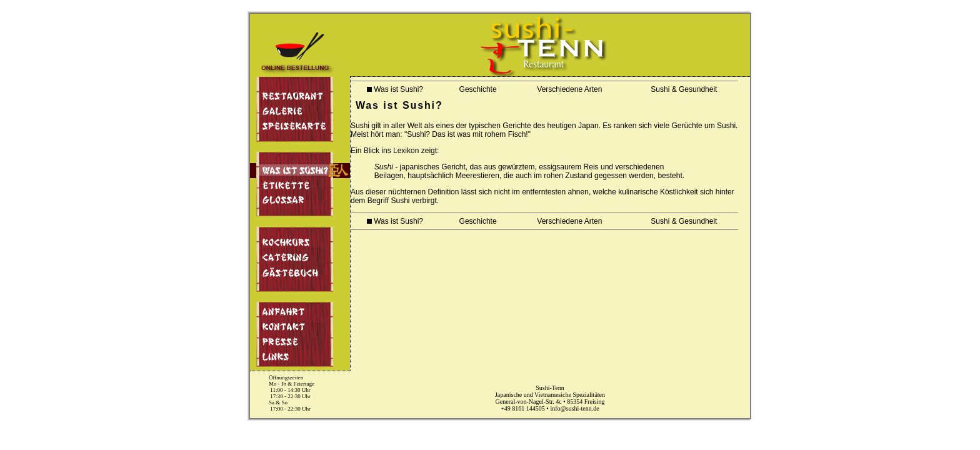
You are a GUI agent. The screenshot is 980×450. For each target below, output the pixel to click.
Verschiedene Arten (566, 89)
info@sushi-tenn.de (574, 408)
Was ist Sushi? (395, 89)
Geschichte (474, 89)
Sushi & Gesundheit (680, 89)
